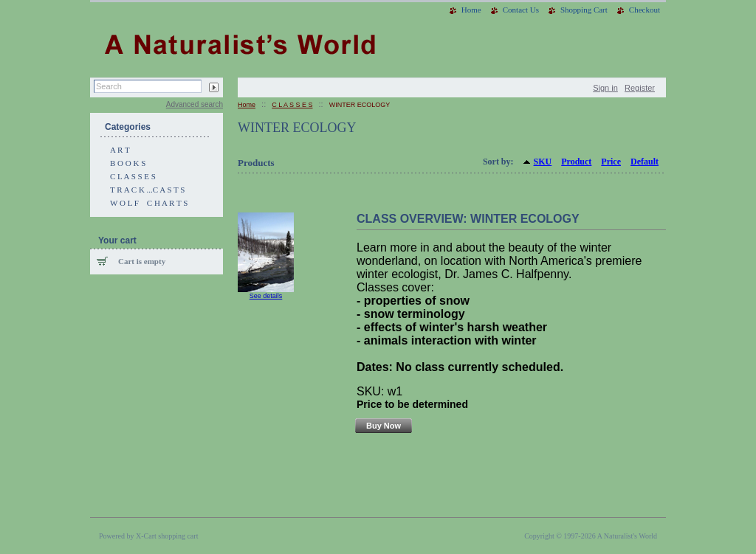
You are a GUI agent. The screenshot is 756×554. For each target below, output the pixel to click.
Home (471, 10)
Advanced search (195, 104)
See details (266, 296)
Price (611, 162)
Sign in (605, 88)
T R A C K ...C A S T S (148, 190)
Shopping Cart (584, 10)
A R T (120, 150)
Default (645, 162)
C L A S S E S (133, 176)
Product (576, 162)
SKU (543, 162)
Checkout (645, 10)
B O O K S (128, 163)
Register (640, 88)
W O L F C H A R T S (149, 203)
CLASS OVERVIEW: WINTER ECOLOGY (468, 219)
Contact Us (521, 10)
